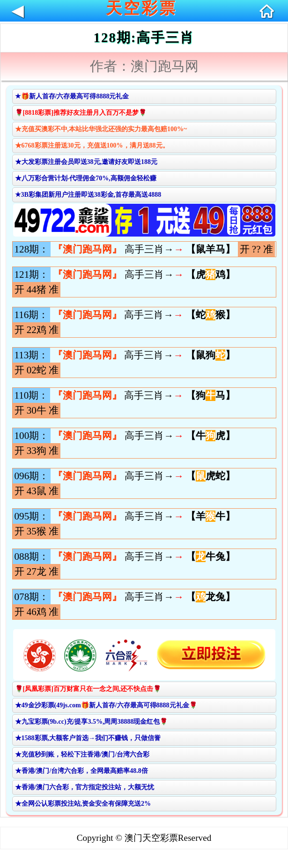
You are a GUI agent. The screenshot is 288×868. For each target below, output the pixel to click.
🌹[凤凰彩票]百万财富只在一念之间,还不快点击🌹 (88, 689)
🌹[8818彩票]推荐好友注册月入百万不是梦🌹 (81, 113)
